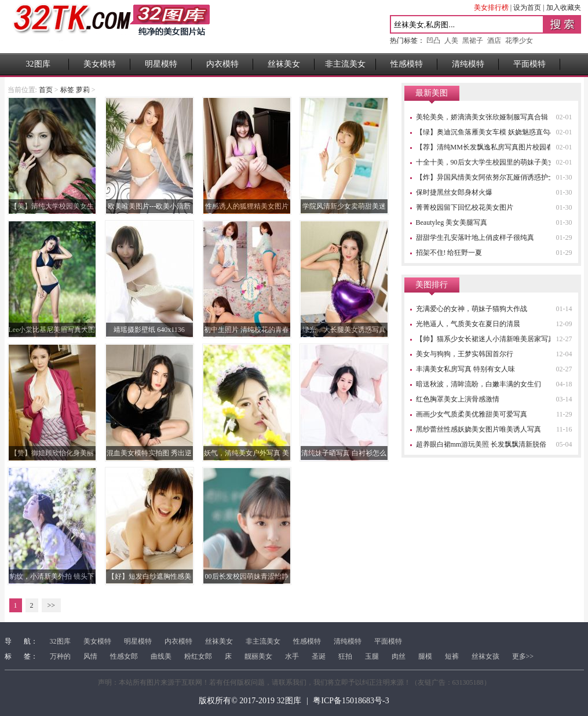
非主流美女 (345, 64)
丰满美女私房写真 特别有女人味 (465, 369)
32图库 (38, 64)
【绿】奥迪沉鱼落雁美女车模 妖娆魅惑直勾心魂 (490, 132)
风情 (90, 656)
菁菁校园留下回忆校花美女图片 (465, 207)
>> (52, 605)
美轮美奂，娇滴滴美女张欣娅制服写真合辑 (482, 117)
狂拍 (345, 656)
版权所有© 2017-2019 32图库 (250, 701)
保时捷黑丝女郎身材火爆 (454, 192)
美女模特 (100, 64)
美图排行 (432, 285)
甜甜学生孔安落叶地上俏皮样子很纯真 (475, 238)
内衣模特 (222, 64)
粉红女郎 (198, 656)
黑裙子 (473, 41)
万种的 (60, 656)
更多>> (523, 656)
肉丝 (399, 656)
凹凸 (433, 41)
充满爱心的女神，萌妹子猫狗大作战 (472, 309)
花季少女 (519, 41)
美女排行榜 (491, 8)
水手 (292, 656)
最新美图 (432, 93)
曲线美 (161, 656)
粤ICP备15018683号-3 (351, 701)
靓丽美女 (258, 656)
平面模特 (529, 64)
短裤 (452, 656)
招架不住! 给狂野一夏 (449, 253)
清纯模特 (468, 64)
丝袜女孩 (485, 656)
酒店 (494, 41)
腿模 (425, 656)
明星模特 (161, 64)
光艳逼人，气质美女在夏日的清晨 (468, 324)
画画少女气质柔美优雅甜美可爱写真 (472, 414)
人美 (451, 41)
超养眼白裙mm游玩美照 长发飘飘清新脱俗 (481, 444)
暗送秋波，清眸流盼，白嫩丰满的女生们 (479, 384)
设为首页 (527, 8)
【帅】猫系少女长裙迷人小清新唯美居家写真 (485, 339)
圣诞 (319, 656)
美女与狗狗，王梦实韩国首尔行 (465, 354)
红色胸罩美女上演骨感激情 (458, 399)
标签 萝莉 (75, 90)
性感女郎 (124, 656)
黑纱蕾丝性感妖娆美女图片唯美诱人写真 (479, 429)
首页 (46, 90)
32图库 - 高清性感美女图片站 (112, 27)
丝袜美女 (284, 64)
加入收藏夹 (564, 8)
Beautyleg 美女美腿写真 (452, 222)
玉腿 (372, 656)
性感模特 (407, 64)
